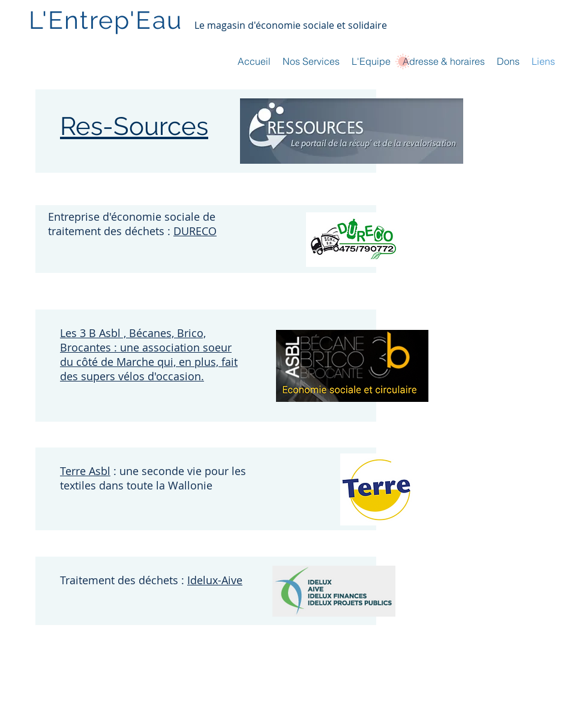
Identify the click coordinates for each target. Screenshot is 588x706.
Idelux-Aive (215, 580)
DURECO (195, 231)
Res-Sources (134, 126)
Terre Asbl (85, 471)
